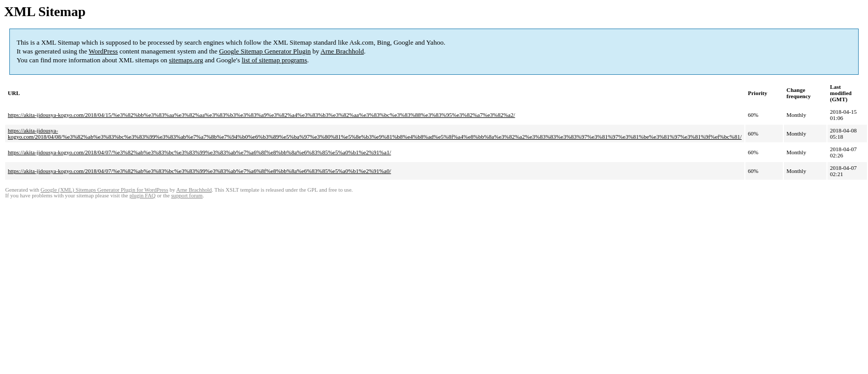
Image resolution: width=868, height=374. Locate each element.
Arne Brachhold (342, 51)
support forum (187, 196)
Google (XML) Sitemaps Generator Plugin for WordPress (104, 190)
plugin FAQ (142, 196)
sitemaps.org (186, 60)
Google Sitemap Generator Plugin (265, 51)
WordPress (103, 51)
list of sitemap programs (274, 60)
